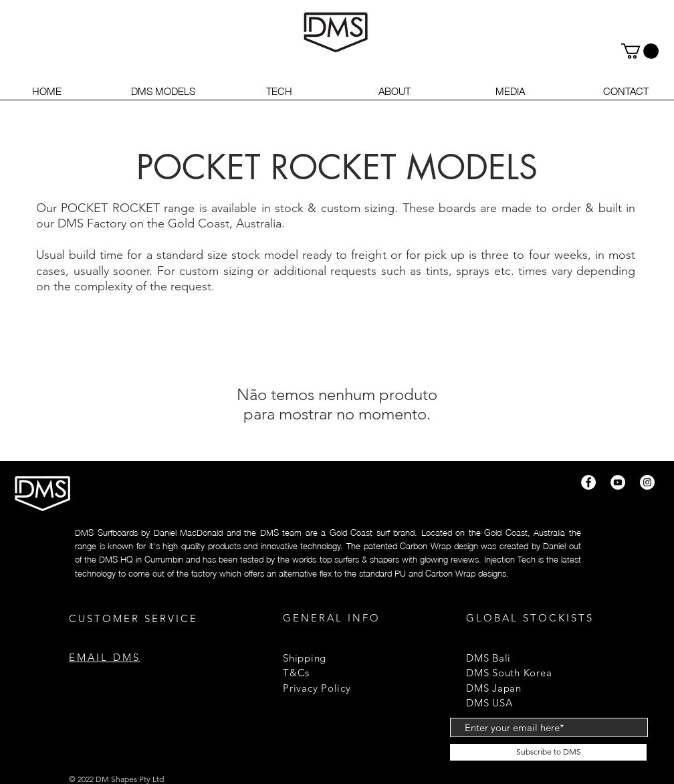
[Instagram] (647, 482)
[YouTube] (618, 482)
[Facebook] (588, 482)
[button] (640, 51)
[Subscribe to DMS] (548, 752)
